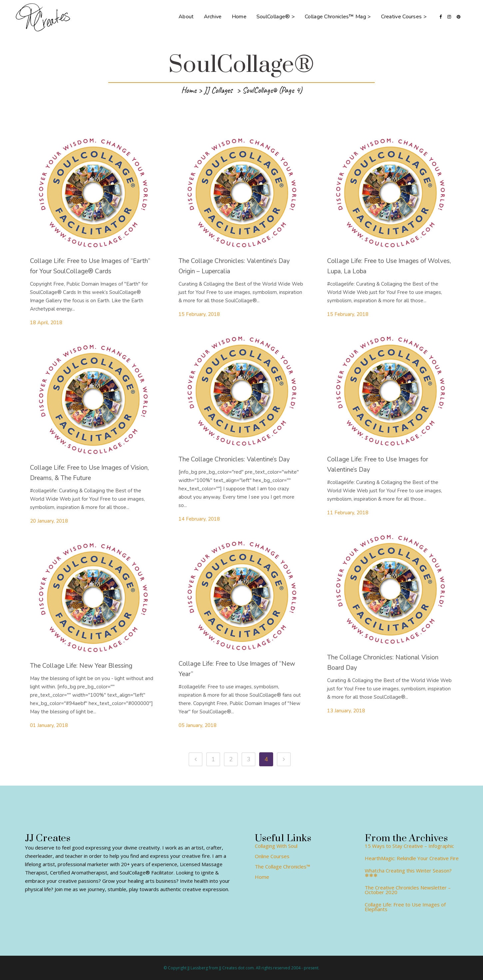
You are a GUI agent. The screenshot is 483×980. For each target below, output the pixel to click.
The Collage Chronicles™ (282, 866)
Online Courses (272, 856)
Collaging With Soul (276, 846)
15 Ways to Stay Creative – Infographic (409, 846)
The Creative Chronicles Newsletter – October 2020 (408, 890)
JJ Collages (218, 90)
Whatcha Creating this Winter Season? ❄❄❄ (408, 873)
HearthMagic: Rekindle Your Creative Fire (412, 858)
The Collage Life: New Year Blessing (81, 666)
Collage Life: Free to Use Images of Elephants (405, 907)
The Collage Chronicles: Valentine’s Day (234, 459)
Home (189, 90)
